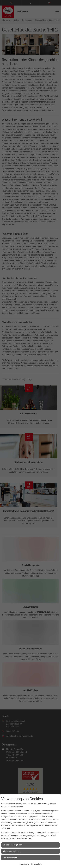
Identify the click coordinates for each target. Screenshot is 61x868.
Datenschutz (37, 864)
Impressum (24, 864)
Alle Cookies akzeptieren (12, 845)
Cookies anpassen (10, 857)
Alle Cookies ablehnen (11, 851)
